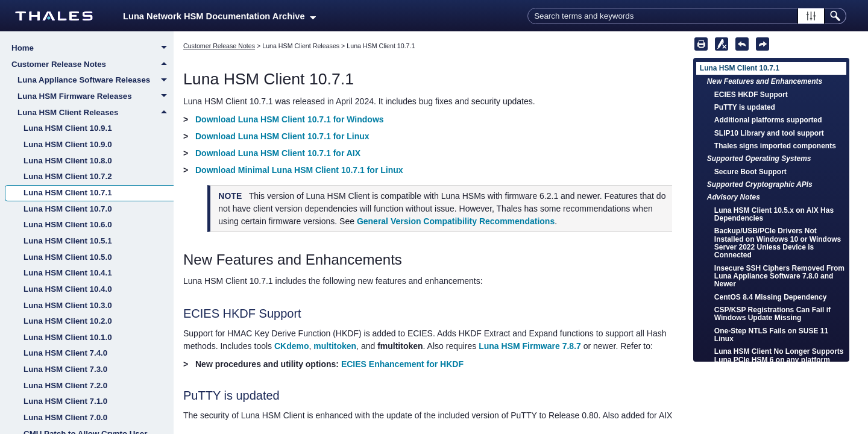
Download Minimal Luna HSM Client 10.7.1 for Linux (299, 170)
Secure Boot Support (750, 172)
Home (93, 49)
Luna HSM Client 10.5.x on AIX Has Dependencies (774, 214)
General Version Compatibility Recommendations (456, 221)
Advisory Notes (734, 197)
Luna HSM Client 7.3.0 (65, 369)
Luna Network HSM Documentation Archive (219, 16)
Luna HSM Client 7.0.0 (65, 417)
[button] (811, 16)
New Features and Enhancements (765, 81)
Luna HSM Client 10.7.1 (68, 193)
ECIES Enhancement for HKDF (402, 364)
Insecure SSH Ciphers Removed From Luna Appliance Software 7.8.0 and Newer (779, 276)
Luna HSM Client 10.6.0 (68, 225)
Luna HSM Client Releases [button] (96, 113)
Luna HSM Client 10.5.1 (68, 241)
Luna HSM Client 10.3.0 (68, 305)
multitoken (335, 346)
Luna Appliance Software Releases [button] (96, 81)
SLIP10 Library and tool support (769, 133)
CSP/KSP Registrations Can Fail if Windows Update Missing (772, 314)
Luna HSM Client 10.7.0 (68, 209)
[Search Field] (687, 16)
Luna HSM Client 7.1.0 (65, 401)
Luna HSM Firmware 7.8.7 (530, 346)
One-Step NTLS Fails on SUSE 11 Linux (771, 335)
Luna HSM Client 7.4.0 (65, 353)
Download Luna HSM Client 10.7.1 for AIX (278, 153)
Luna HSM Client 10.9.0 (68, 144)
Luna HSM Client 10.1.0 (68, 337)
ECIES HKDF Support (751, 95)
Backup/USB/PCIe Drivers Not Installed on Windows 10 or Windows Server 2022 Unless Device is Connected (778, 243)
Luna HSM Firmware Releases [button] (96, 97)
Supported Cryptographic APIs (760, 184)
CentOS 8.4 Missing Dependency (771, 297)
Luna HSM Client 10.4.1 (68, 273)
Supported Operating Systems (759, 159)
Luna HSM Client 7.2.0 (65, 385)
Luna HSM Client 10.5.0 (68, 257)
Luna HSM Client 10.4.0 (68, 289)
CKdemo (292, 346)
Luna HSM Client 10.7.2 (68, 176)
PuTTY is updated (745, 107)
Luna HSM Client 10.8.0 (68, 161)
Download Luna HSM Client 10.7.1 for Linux (282, 136)
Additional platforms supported (768, 120)
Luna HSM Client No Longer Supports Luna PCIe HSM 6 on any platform (779, 355)
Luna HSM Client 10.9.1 (68, 128)
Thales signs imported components (775, 146)
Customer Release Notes (93, 64)
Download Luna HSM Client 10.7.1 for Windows (290, 119)
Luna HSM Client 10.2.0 (68, 321)
